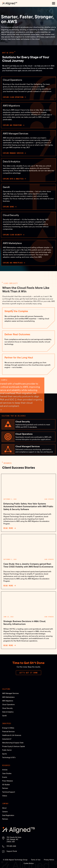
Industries (7, 723)
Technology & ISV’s (9, 757)
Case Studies (49, 499)
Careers (5, 812)
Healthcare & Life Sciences (12, 735)
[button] (54, 3)
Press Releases (8, 781)
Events (5, 777)
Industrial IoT (7, 739)
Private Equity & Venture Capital (13, 746)
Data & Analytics (8, 712)
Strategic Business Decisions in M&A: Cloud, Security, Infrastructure (25, 623)
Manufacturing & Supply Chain (13, 743)
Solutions (6, 689)
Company (5, 804)
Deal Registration (8, 815)
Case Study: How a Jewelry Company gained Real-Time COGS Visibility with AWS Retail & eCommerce (28, 565)
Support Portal (12, 851)
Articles (5, 770)
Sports (5, 754)
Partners (5, 788)
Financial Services (8, 731)
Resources (6, 765)
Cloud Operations (8, 704)
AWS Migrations (8, 701)
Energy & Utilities (8, 728)
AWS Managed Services (10, 693)
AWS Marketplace (8, 697)
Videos (5, 796)
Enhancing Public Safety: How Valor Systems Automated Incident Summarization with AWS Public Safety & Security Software (28, 506)
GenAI (4, 716)
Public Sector (7, 750)
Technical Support (9, 792)
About (4, 808)
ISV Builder (6, 785)
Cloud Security (7, 708)
